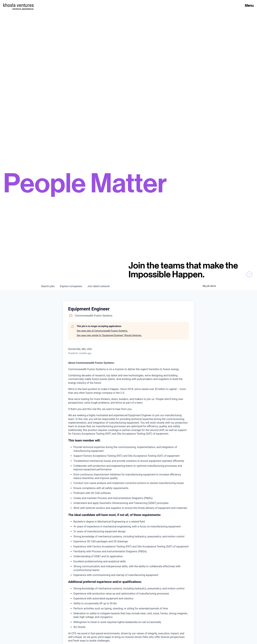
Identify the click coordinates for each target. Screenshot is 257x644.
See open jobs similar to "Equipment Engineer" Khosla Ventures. (109, 335)
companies (71, 286)
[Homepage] (18, 5)
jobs (48, 286)
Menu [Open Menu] (249, 5)
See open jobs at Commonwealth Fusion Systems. (102, 331)
